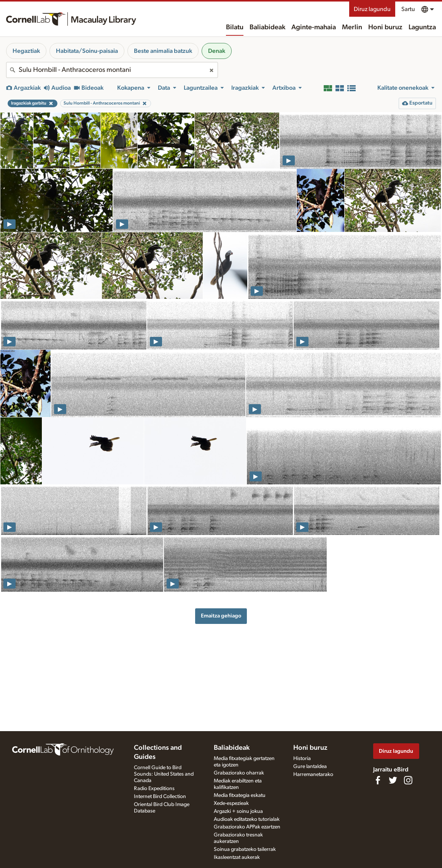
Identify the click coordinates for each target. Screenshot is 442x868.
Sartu (408, 9)
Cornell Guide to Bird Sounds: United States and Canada (164, 774)
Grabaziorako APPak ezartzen (247, 827)
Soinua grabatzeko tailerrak (245, 849)
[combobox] (112, 70)
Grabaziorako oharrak (239, 773)
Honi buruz (385, 27)
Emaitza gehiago (221, 616)
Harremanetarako (313, 774)
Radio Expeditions (154, 789)
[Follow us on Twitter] (393, 780)
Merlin (352, 27)
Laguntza (422, 27)
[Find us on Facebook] (378, 780)
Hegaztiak (26, 51)
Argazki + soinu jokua (238, 811)
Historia (302, 759)
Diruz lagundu (372, 9)
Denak (217, 51)
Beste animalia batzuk (163, 51)
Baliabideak (267, 27)
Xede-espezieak (231, 803)
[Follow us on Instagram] (408, 780)
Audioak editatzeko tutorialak (247, 819)
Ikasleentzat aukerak (237, 857)
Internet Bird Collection (160, 797)
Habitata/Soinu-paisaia (87, 51)
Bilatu (235, 27)
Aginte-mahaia (314, 27)
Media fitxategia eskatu (240, 795)
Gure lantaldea (310, 766)
